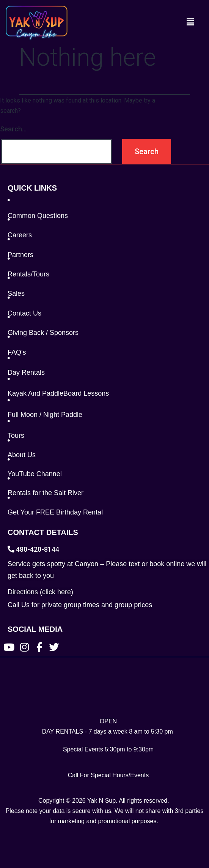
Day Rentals (26, 372)
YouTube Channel (35, 474)
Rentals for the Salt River (46, 493)
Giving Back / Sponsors (43, 333)
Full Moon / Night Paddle (45, 415)
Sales (16, 294)
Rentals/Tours (28, 274)
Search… (13, 129)
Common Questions (38, 216)
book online (167, 564)
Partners (20, 255)
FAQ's (17, 352)
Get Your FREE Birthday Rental (55, 512)
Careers (20, 235)
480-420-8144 (33, 549)
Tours (16, 436)
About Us (22, 455)
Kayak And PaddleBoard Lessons (58, 393)
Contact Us (24, 313)
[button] (190, 22)
